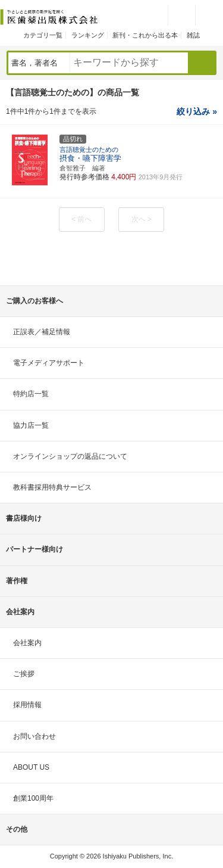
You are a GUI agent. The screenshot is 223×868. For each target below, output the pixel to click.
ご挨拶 (24, 674)
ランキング (88, 35)
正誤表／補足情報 (42, 332)
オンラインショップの (70, 456)
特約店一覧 (31, 394)
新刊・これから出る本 (145, 35)
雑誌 (193, 35)
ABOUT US (31, 767)
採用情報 (27, 705)
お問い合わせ (34, 736)
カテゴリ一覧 (43, 35)
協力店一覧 (31, 425)
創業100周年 (33, 798)
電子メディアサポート (49, 363)
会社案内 (27, 643)
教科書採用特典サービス (52, 487)
